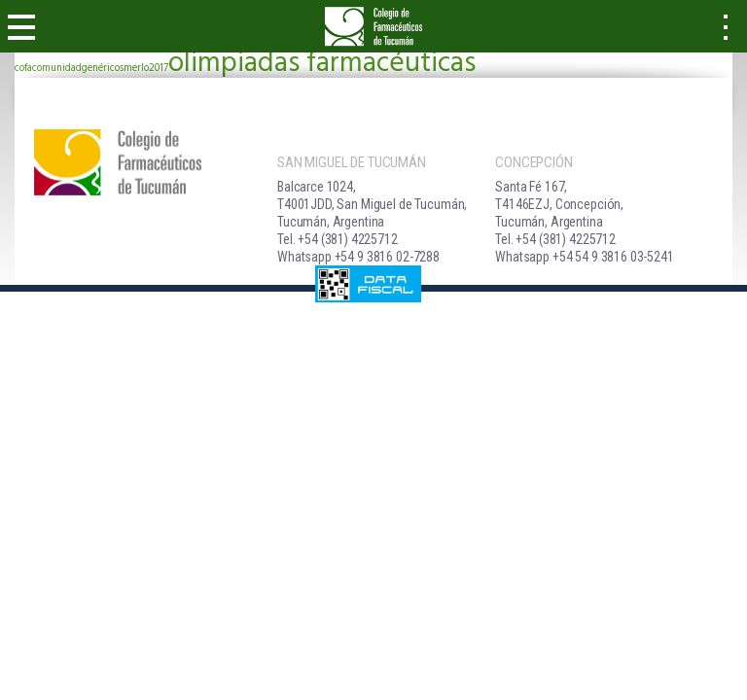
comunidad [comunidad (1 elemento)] (57, 69)
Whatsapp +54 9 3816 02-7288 (358, 257)
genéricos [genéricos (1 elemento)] (103, 69)
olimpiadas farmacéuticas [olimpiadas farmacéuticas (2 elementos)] (322, 64)
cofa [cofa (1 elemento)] (23, 69)
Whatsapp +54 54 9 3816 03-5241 (585, 257)
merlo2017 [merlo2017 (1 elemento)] (146, 69)
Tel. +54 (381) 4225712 (338, 239)
